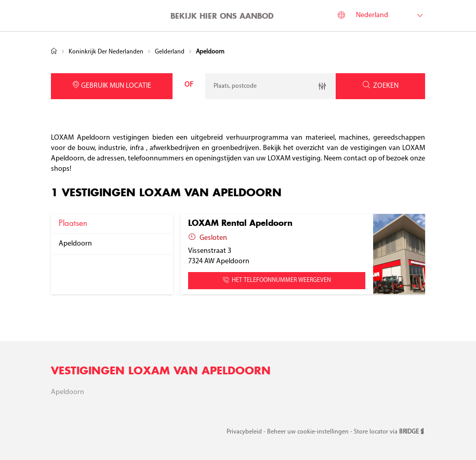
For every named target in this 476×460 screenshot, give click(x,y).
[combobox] (270, 86)
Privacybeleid (245, 432)
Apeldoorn (68, 392)
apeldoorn (75, 244)
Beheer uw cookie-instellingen (309, 432)
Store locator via (389, 432)
